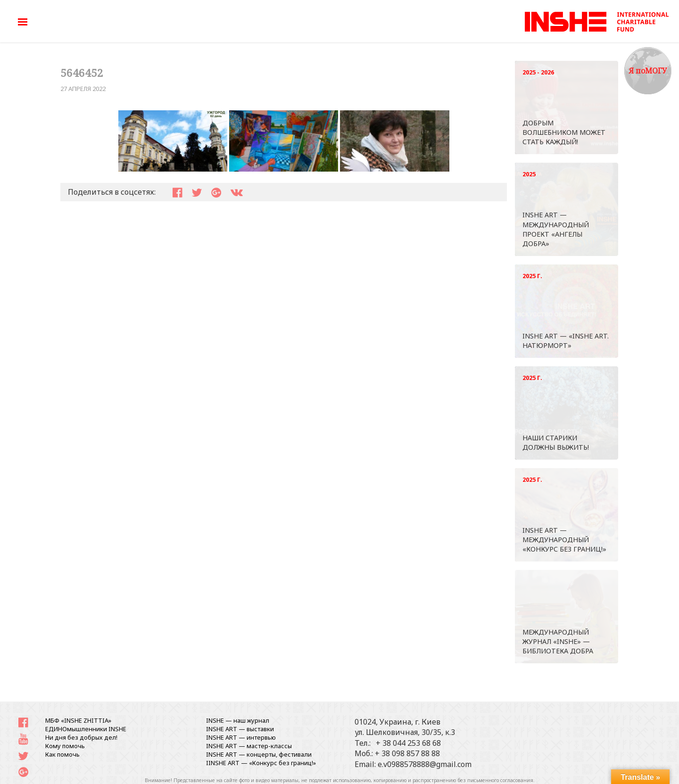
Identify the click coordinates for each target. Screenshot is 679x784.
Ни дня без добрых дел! (81, 737)
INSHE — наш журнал (238, 720)
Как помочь (62, 754)
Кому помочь (65, 746)
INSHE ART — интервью (241, 737)
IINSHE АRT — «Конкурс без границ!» (261, 763)
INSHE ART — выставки (240, 729)
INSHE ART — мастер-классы (249, 746)
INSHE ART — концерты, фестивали (259, 754)
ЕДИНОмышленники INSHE (86, 729)
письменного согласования (500, 780)
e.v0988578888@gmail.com (425, 764)
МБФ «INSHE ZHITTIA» (78, 720)
